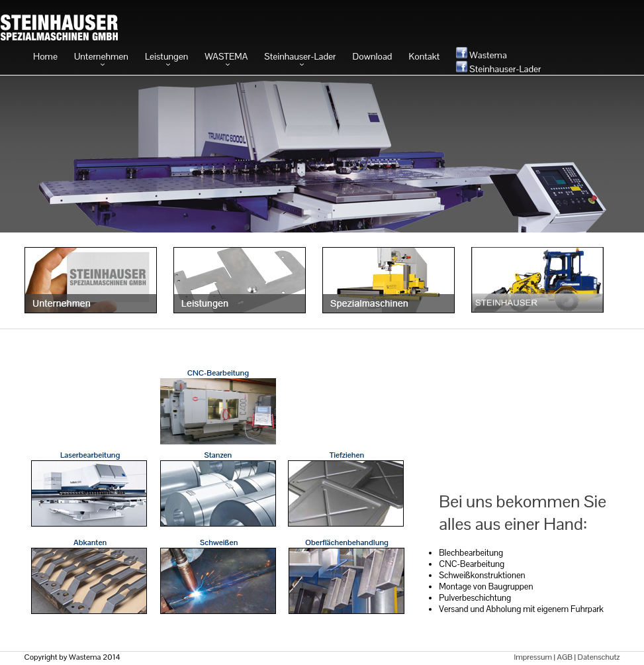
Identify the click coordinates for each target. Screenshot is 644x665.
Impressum (532, 657)
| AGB (563, 657)
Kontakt (424, 56)
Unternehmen (101, 56)
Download (373, 56)
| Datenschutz (597, 657)
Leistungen (166, 56)
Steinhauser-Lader (300, 56)
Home (45, 56)
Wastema (481, 54)
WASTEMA (226, 56)
